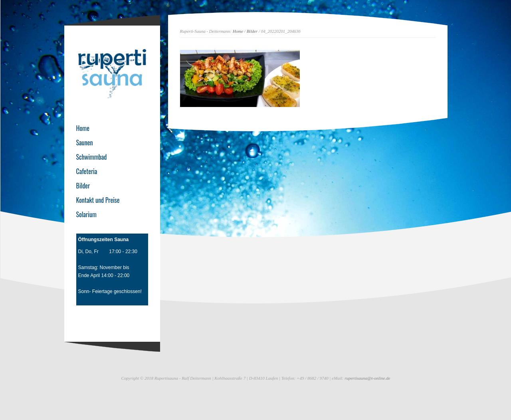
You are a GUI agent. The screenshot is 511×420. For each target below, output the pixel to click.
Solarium (86, 214)
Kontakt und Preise (98, 200)
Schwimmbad (92, 157)
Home (238, 31)
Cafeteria (87, 171)
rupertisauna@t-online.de (367, 378)
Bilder (252, 31)
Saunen (85, 143)
